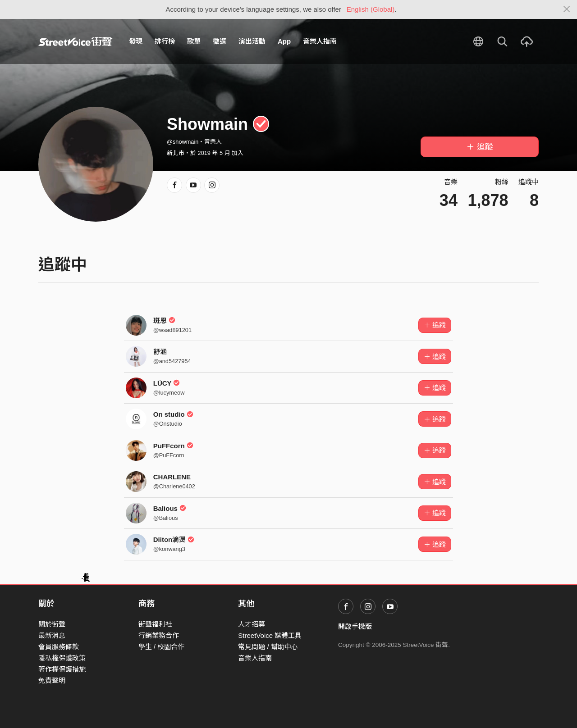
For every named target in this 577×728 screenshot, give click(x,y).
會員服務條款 (59, 647)
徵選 (220, 41)
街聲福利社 (155, 624)
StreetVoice (76, 41)
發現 (136, 41)
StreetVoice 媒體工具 (270, 635)
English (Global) (371, 9)
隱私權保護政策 (62, 658)
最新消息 (52, 635)
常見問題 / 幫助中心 (268, 647)
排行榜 (165, 41)
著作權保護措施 (62, 669)
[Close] (567, 9)
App (284, 41)
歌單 (194, 41)
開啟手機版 (355, 626)
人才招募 (252, 624)
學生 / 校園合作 (162, 647)
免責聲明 (52, 680)
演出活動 (252, 41)
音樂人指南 (320, 41)
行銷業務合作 (159, 635)
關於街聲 (52, 624)
